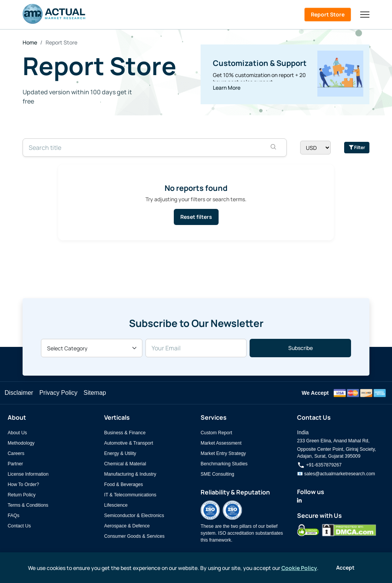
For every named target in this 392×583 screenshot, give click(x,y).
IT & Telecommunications (130, 495)
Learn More (227, 88)
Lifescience (116, 505)
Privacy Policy (59, 393)
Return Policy (22, 495)
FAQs (14, 516)
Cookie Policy (299, 568)
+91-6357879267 (319, 465)
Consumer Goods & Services (134, 536)
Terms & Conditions (28, 505)
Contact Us (19, 526)
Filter (357, 147)
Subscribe (301, 348)
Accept (345, 567)
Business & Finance (125, 433)
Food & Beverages (123, 484)
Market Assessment (221, 443)
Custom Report (216, 433)
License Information (28, 474)
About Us (17, 433)
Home (30, 42)
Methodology (21, 443)
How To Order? (23, 484)
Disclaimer (19, 393)
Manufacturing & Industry (130, 474)
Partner (15, 464)
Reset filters (196, 217)
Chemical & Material (125, 464)
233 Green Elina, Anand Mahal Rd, (333, 441)
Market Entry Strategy (223, 453)
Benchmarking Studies (224, 464)
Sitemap (95, 393)
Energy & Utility (120, 453)
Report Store (328, 14)
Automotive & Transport (129, 443)
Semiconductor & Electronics (134, 516)
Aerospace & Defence (127, 526)
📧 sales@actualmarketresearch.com (336, 474)
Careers (16, 453)
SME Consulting (217, 474)
